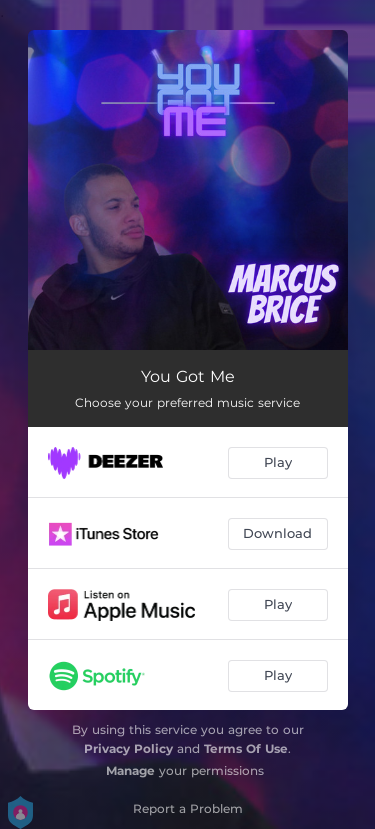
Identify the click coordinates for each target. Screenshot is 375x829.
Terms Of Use (246, 748)
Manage (130, 770)
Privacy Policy (128, 748)
